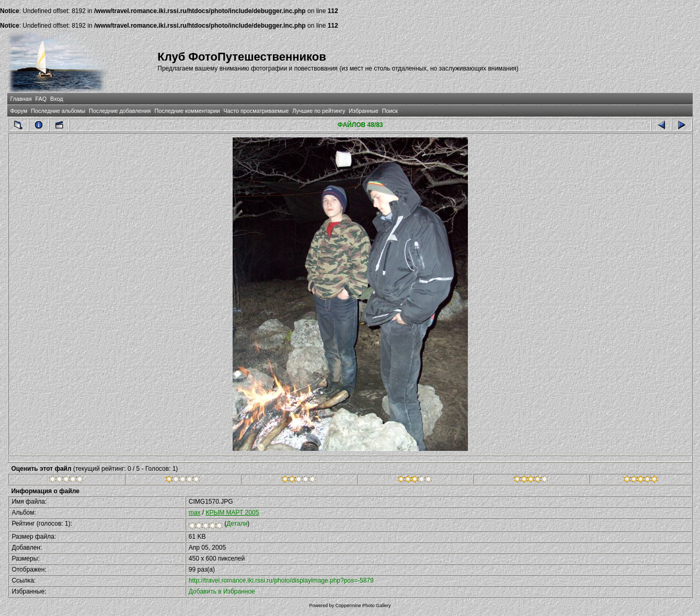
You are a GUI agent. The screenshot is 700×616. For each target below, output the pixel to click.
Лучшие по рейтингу (319, 111)
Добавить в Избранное (222, 591)
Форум (19, 111)
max (195, 513)
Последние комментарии (187, 111)
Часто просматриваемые (256, 111)
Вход (56, 99)
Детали (237, 524)
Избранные (363, 111)
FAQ (41, 99)
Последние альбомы (58, 111)
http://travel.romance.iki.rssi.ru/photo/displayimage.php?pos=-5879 (281, 580)
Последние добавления (120, 111)
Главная (21, 99)
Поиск (390, 111)
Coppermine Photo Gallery (363, 606)
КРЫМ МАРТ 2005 (233, 513)
